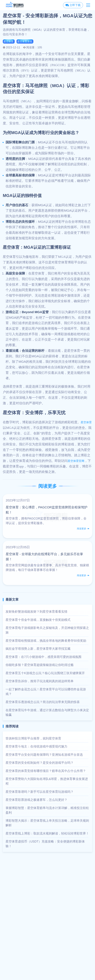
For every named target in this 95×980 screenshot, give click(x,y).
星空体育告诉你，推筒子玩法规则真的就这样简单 (40, 682)
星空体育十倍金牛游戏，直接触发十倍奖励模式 (38, 620)
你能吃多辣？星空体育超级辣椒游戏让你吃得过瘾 (40, 665)
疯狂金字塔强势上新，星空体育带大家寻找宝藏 (38, 649)
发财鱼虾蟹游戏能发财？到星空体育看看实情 (36, 612)
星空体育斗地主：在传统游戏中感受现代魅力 (36, 747)
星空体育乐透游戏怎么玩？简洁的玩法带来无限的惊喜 (43, 703)
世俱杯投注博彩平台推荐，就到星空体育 (33, 739)
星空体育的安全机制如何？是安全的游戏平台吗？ (40, 763)
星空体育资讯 (27, 42)
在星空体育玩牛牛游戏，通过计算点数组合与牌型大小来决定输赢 (47, 713)
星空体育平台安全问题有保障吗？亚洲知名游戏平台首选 (44, 755)
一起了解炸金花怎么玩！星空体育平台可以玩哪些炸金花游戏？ (46, 692)
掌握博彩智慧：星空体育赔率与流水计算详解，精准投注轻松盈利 (47, 811)
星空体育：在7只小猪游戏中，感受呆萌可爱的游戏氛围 (43, 657)
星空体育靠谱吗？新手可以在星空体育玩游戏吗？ (40, 792)
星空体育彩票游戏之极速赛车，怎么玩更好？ (36, 800)
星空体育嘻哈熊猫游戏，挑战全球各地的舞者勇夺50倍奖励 (46, 641)
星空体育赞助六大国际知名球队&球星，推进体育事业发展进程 (47, 782)
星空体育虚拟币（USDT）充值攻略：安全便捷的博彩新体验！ (45, 844)
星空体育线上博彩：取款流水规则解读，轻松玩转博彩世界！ (47, 834)
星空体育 (9, 42)
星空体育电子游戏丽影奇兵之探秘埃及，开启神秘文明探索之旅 (47, 631)
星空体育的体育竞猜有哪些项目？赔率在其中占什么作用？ (46, 771)
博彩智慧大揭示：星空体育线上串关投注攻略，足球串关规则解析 (47, 824)
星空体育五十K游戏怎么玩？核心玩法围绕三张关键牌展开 (45, 674)
